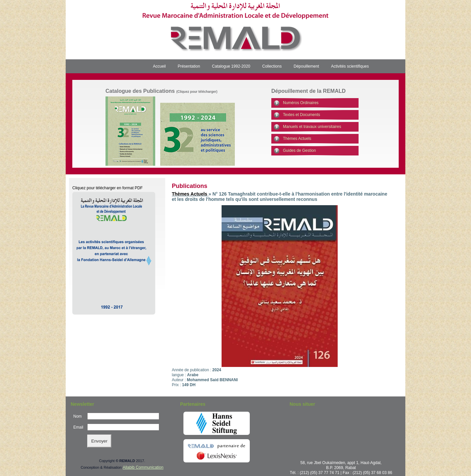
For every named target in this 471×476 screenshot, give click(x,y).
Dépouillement (306, 66)
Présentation (189, 66)
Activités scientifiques (350, 66)
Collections (272, 66)
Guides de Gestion (299, 150)
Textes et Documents (302, 115)
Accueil (159, 66)
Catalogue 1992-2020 (231, 66)
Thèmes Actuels (297, 139)
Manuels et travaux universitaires (312, 127)
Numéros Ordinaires (301, 103)
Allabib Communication (143, 467)
